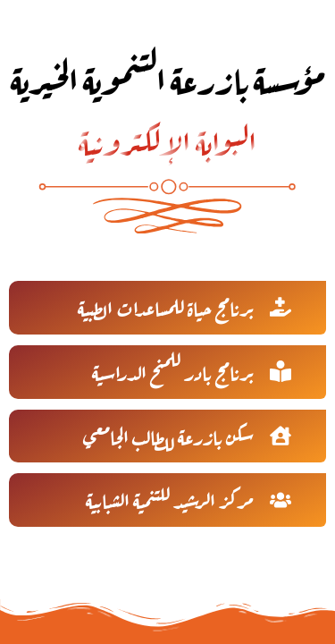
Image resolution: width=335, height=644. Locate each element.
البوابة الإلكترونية (167, 139)
